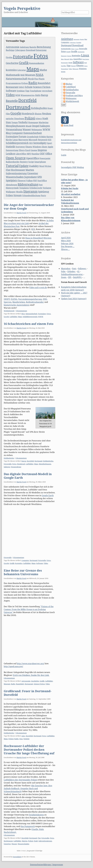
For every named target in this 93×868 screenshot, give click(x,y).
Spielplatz (11, 180)
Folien (9, 195)
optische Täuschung (15, 119)
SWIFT (7, 299)
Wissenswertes (28, 95)
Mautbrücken (19, 302)
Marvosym (23, 140)
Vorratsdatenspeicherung (30, 299)
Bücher (69, 84)
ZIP (70, 277)
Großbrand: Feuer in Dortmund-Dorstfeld (28, 693)
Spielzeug (44, 192)
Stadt (45, 118)
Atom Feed (68, 125)
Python (25, 83)
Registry (24, 162)
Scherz (39, 119)
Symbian (21, 91)
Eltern (22, 150)
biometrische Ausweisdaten (17, 305)
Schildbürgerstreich (17, 143)
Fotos (41, 56)
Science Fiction (42, 87)
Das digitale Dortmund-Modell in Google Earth (28, 476)
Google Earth (48, 495)
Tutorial (12, 166)
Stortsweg (20, 147)
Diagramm (30, 191)
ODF (42, 154)
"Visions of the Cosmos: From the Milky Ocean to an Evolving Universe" (29, 609)
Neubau (47, 114)
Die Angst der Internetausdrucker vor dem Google (29, 207)
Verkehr (23, 122)
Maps (33, 69)
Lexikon (11, 154)
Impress (42, 150)
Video (10, 95)
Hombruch (28, 114)
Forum (22, 136)
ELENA (14, 299)
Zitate (45, 147)
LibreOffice (21, 154)
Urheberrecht (36, 188)
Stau (8, 122)
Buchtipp (10, 50)
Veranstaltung (14, 129)
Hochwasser (18, 170)
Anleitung (24, 47)
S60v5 (22, 87)
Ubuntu (29, 147)
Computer (17, 133)
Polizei (30, 118)
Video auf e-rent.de (38, 287)
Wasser (27, 129)
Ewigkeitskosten (36, 815)
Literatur (22, 70)
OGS (49, 140)
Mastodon (66, 269)
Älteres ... (65, 249)
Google (16, 113)
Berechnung (44, 47)
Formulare (12, 136)
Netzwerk (42, 140)
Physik (31, 79)
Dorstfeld (27, 100)
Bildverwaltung (28, 184)
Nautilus (35, 154)
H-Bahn (43, 137)
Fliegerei (22, 181)
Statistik (10, 147)
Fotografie (23, 57)
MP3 (29, 154)
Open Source (16, 158)
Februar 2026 (67, 244)
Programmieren (13, 83)
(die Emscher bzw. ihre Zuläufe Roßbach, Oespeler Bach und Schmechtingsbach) (28, 789)
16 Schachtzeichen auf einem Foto (29, 324)
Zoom (64, 277)
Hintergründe (12, 188)
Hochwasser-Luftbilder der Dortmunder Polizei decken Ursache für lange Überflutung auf (29, 750)
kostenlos (11, 70)
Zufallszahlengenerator (72, 274)
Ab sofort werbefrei (71, 194)
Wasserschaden (15, 177)
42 (78, 271)
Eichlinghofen (39, 108)
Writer (48, 166)
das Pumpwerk (28, 826)
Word (42, 166)
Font (41, 185)
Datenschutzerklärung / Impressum (46, 865)
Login (64, 155)
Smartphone (40, 162)
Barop (45, 95)
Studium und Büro (74, 96)
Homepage (33, 122)
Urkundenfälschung (31, 195)
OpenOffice (33, 158)
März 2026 (66, 241)
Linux (15, 140)
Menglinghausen (15, 126)
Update (24, 166)
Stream (18, 195)
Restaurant (12, 87)
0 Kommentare (21, 311)
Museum (30, 75)
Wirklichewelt (9, 311)
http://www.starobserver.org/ (31, 664)
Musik (28, 126)
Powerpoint (45, 158)
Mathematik (13, 75)
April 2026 (66, 238)
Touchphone (36, 91)
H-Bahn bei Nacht (70, 188)
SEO (31, 143)
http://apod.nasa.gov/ (13, 666)
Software (11, 91)
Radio (33, 83)
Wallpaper (11, 192)
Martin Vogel (21, 213)
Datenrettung (12, 150)
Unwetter (33, 173)
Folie (63, 271)
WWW (46, 129)
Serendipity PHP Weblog (72, 167)
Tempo (15, 122)
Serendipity (40, 143)
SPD (40, 177)
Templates (24, 188)
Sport (50, 143)
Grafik (24, 63)
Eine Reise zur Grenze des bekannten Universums (23, 572)
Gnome (34, 150)
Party (43, 195)
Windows (37, 147)
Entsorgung (41, 50)
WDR (18, 95)
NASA (40, 75)
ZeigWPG (77, 277)
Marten (30, 170)
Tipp (27, 91)
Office (49, 154)
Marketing (44, 122)
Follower (82, 269)
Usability (34, 166)
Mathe (43, 70)
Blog (8, 133)
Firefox (9, 57)
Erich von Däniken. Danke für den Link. (31, 675)
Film (8, 114)
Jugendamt (31, 177)
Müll (22, 75)
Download (31, 50)
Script (31, 162)
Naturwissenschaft (17, 79)
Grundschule (33, 137)
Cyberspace (20, 50)
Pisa (36, 79)
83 (33, 229)
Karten (50, 137)
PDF (35, 181)
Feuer (50, 108)
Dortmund (18, 107)
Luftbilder (14, 317)
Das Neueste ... (68, 246)
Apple (50, 147)
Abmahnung (12, 185)
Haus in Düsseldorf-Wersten (38, 238)
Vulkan (29, 181)
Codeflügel (71, 87)
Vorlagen (47, 188)
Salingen (45, 126)
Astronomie (13, 47)
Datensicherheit (33, 133)
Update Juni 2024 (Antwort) (74, 299)
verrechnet (47, 91)
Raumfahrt (44, 83)
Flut (8, 170)
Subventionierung (16, 173)
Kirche (9, 140)
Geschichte (12, 63)
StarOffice (42, 181)
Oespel (36, 126)
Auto (38, 95)
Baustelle (12, 101)
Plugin (41, 79)
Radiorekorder (13, 162)
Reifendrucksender (35, 302)
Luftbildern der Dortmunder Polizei (20, 780)
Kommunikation (37, 63)
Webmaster (37, 130)
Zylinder (72, 271)
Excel (28, 150)
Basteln (33, 47)
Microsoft (33, 140)
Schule (29, 87)
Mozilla (19, 192)
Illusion (38, 114)
